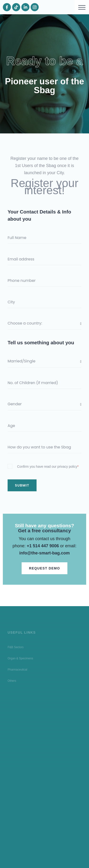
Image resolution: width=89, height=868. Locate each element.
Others (12, 682)
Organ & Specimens (20, 660)
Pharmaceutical (17, 671)
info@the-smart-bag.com (44, 553)
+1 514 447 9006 (43, 546)
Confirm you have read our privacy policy (48, 467)
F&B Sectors (16, 648)
